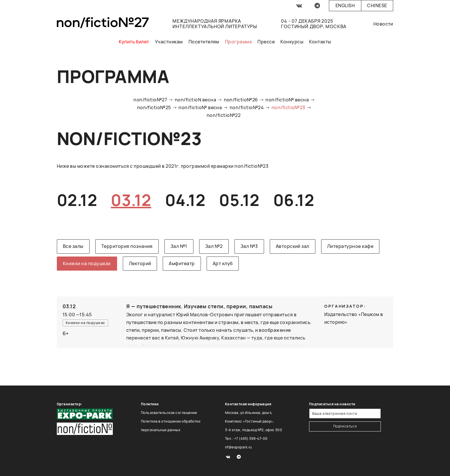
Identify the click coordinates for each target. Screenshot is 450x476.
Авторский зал (293, 246)
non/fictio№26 (241, 100)
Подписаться (345, 426)
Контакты (320, 42)
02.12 (77, 200)
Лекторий (140, 263)
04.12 (185, 200)
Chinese (377, 5)
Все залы (73, 246)
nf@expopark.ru (238, 447)
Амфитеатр (182, 263)
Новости (383, 24)
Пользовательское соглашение (169, 413)
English (345, 5)
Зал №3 (249, 246)
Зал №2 (214, 246)
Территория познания (127, 246)
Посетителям (204, 42)
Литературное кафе (350, 246)
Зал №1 (179, 246)
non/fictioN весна (195, 100)
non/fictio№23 (288, 107)
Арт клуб (223, 263)
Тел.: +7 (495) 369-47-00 (246, 439)
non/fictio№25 (154, 107)
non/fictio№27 (150, 100)
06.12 (294, 200)
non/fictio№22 (224, 115)
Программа (238, 42)
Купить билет (134, 42)
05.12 (239, 200)
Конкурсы (292, 42)
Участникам (169, 42)
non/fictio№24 (247, 107)
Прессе (266, 42)
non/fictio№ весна (287, 100)
